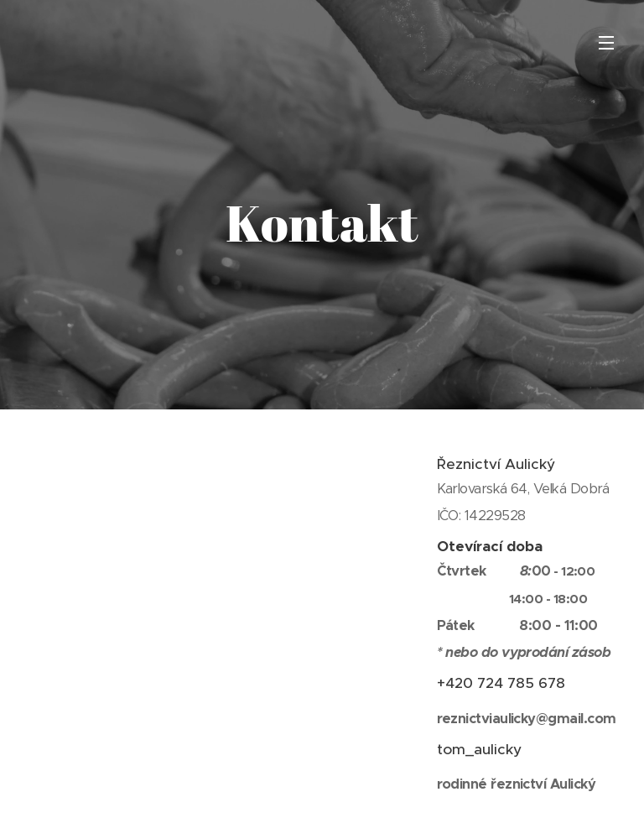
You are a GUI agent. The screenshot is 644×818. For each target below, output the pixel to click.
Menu (606, 43)
